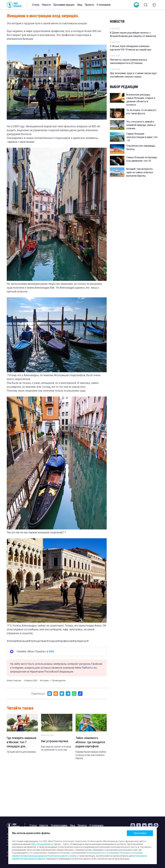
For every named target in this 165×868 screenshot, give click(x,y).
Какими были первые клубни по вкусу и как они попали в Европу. (91, 756)
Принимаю (140, 833)
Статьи (36, 5)
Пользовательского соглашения (102, 853)
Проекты (89, 5)
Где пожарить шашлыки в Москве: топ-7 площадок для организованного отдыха (20, 743)
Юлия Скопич (47, 735)
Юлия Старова (14, 680)
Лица (80, 5)
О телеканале (104, 5)
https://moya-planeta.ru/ (42, 844)
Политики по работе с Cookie (62, 856)
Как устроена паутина (55, 741)
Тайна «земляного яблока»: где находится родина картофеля (91, 743)
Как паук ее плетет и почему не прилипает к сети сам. (56, 749)
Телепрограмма (59, 825)
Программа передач (64, 5)
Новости (46, 5)
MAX (52, 651)
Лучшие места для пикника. (22, 753)
